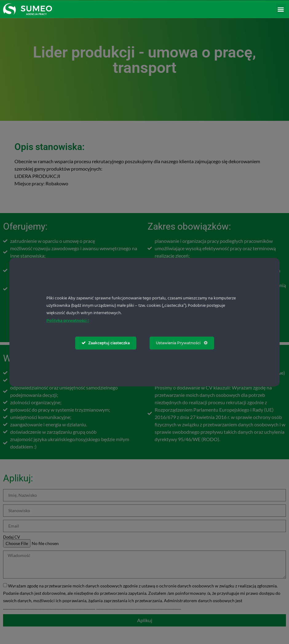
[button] (281, 9)
